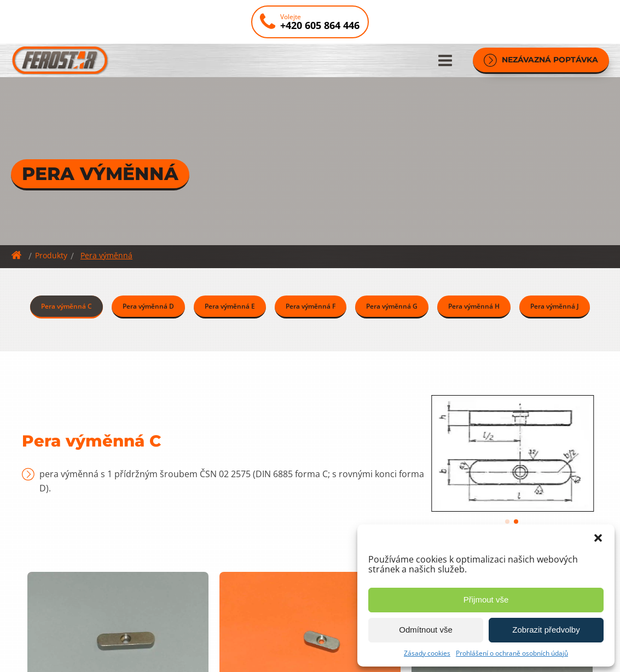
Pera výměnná (106, 255)
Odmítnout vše (426, 630)
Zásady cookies (427, 653)
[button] (598, 538)
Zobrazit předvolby (546, 630)
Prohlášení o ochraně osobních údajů (512, 653)
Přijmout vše (486, 599)
